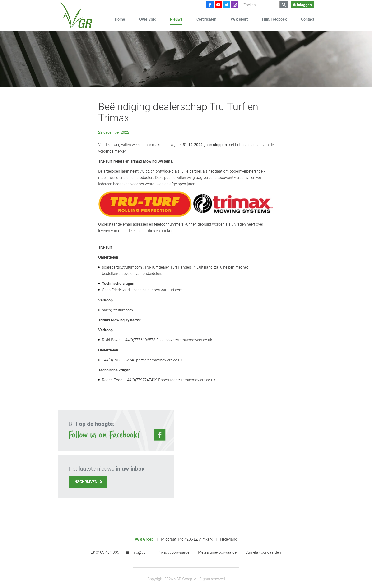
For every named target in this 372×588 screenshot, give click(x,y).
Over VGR (147, 19)
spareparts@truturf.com (122, 267)
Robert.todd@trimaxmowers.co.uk (187, 380)
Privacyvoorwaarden (174, 552)
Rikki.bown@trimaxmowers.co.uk (184, 340)
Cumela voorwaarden (263, 552)
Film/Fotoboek (274, 19)
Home (120, 19)
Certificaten (206, 19)
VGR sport (239, 19)
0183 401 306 (107, 552)
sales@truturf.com (117, 310)
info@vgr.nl (141, 552)
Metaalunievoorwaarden (218, 552)
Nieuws (176, 19)
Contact (308, 19)
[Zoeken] (260, 5)
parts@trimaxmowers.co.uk (159, 360)
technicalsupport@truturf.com (157, 290)
